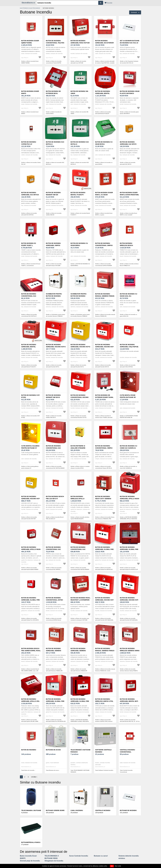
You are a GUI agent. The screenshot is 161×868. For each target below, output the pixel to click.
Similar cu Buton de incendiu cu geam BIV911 (104, 163)
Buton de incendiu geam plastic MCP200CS (130, 92)
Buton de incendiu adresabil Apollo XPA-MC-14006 (30, 701)
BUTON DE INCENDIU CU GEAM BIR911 (79, 244)
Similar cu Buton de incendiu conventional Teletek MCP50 (54, 62)
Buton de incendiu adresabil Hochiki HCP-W (105, 347)
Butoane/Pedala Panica (31, 842)
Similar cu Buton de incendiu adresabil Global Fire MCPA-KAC (104, 569)
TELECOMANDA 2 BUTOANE (31, 810)
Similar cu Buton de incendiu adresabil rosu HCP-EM (78, 62)
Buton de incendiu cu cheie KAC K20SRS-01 (129, 447)
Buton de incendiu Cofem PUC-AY (29, 143)
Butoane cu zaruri (101, 856)
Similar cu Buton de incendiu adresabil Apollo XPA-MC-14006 (30, 721)
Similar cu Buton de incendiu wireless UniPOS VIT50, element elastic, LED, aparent (104, 721)
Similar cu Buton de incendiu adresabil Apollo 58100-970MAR (30, 569)
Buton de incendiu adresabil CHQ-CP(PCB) (129, 346)
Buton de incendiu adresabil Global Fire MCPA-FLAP (129, 549)
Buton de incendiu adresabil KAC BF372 (128, 143)
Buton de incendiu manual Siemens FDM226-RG (105, 296)
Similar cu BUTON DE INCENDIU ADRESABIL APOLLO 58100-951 (129, 518)
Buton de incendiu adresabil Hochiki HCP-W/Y (31, 499)
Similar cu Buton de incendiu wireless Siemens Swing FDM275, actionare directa (129, 671)
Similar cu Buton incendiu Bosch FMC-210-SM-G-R (55, 518)
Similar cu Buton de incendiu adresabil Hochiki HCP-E (54, 366)
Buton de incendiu (29, 750)
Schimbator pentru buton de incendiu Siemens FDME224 (78, 296)
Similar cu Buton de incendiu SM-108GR (80, 113)
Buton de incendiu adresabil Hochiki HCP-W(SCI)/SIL (105, 600)
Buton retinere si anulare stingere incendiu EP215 (78, 448)
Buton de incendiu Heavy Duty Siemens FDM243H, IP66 (103, 499)
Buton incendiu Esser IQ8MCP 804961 (30, 42)
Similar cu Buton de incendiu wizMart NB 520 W (54, 417)
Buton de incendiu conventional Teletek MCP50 (55, 43)
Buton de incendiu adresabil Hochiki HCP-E (56, 346)
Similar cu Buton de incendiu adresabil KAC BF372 (128, 163)
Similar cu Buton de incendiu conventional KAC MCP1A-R (29, 315)
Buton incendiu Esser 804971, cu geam (104, 194)
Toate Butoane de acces (52, 770)
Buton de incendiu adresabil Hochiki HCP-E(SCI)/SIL (129, 600)
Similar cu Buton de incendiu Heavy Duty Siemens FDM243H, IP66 (105, 518)
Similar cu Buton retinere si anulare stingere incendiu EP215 (80, 467)
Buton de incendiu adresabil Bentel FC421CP (103, 93)
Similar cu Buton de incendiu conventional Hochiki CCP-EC (79, 417)
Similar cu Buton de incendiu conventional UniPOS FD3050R (103, 265)
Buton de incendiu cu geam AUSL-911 (129, 295)
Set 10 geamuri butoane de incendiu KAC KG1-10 (130, 42)
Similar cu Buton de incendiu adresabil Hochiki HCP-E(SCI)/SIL (129, 619)
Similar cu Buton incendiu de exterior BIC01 (54, 113)
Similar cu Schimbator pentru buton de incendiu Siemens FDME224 (80, 315)
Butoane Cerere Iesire (55, 810)
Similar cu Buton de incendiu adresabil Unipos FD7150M (54, 265)
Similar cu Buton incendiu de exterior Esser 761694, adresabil (104, 417)
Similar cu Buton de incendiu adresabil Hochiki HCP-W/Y (29, 518)
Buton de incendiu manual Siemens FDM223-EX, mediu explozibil (105, 651)
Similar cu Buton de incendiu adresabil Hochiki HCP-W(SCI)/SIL (104, 619)
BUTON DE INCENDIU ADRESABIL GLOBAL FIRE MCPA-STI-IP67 (80, 701)
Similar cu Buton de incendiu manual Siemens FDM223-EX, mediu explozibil (105, 671)
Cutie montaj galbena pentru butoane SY (30, 447)
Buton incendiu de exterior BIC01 (53, 92)
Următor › (34, 777)
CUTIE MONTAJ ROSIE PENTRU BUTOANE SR (128, 396)
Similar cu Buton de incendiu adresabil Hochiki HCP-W (103, 366)
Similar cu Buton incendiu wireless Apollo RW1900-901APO (80, 518)
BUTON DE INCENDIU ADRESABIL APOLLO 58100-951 (130, 499)
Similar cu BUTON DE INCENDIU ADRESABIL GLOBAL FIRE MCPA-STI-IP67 (80, 721)
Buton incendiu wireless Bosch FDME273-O (126, 245)
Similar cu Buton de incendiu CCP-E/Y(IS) (31, 417)
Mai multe (118, 866)
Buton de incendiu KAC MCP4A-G (80, 143)
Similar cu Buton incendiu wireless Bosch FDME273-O (129, 265)
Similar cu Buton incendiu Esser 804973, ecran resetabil (129, 214)
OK (112, 866)
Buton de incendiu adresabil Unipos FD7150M (53, 245)
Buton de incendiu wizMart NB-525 (53, 194)
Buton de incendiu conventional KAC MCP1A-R (29, 296)
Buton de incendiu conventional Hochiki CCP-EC (80, 397)
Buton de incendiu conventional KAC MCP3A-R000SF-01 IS (78, 549)
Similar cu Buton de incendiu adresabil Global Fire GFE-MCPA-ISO (56, 721)
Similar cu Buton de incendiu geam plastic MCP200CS (129, 113)
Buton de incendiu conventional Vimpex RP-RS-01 (104, 448)
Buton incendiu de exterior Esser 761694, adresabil (104, 397)
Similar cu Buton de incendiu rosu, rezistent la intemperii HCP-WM (80, 619)
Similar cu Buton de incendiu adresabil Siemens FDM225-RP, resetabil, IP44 (79, 671)
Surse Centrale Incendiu (79, 856)
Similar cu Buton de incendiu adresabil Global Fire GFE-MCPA (30, 619)
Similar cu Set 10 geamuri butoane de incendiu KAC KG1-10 (129, 62)
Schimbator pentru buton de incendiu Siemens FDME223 (54, 296)
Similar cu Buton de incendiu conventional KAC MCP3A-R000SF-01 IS (80, 569)
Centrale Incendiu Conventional (127, 751)
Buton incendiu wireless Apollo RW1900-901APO (77, 499)
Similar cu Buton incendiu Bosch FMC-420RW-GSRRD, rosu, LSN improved (30, 671)
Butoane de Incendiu (128, 810)
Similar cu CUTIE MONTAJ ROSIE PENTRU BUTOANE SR (129, 417)
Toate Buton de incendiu (28, 770)
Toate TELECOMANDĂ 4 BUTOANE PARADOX (80, 771)
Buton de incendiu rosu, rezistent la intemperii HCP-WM (80, 600)
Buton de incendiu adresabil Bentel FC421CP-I (29, 347)
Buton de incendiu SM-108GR (79, 92)
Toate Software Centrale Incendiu (104, 770)
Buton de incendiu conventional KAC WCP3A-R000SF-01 (53, 448)
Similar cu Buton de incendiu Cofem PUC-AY (31, 163)
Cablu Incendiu (77, 810)
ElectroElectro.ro (28, 3)
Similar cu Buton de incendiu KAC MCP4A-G (80, 163)
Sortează (134, 12)
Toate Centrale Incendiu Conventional (126, 771)
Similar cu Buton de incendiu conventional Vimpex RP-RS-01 (104, 467)
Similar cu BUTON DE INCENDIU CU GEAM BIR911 (80, 265)
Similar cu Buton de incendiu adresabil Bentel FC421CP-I (29, 366)
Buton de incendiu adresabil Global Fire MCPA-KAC (104, 549)
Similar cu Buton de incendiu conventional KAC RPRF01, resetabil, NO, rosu (54, 569)
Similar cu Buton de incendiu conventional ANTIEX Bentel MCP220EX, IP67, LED (54, 620)
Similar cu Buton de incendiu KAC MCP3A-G (55, 163)
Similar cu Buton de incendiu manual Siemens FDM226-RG (105, 315)
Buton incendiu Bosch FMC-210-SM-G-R (55, 498)
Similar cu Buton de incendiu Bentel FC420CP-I (80, 214)
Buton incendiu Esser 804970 (30, 92)
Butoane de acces (53, 750)
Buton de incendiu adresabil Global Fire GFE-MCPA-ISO (55, 701)
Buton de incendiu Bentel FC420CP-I (78, 194)
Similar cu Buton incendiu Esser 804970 (30, 113)
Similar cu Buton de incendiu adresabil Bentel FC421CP (103, 113)
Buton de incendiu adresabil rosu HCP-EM (80, 42)
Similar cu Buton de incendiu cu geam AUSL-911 (128, 315)
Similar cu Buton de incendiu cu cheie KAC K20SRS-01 (128, 467)
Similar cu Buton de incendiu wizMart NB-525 (54, 214)
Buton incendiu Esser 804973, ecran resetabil (129, 194)
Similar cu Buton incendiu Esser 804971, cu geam (104, 214)
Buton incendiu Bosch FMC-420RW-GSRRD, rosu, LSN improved (31, 651)
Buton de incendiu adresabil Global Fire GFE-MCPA (30, 600)
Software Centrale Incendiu (103, 751)
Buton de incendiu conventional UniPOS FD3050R (104, 245)
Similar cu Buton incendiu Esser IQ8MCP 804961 (30, 62)
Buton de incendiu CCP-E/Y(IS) (31, 396)
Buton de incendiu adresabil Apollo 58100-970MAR (31, 549)
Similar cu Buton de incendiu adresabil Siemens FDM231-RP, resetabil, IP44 (54, 671)
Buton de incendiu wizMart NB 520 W (53, 396)
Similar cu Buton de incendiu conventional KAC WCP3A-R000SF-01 (55, 468)
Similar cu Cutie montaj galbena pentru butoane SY (30, 467)
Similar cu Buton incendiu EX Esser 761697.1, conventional (31, 265)
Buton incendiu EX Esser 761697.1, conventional (29, 245)
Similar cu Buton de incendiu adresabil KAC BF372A (29, 214)
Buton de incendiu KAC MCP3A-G (55, 143)
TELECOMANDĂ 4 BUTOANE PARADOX (80, 751)
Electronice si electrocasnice (30, 8)
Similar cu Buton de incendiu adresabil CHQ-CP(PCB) (128, 366)
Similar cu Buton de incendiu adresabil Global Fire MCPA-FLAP (129, 569)
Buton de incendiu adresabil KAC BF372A (30, 194)
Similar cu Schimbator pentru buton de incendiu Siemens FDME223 (55, 315)
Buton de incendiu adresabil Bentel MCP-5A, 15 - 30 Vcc (129, 701)
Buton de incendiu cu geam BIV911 (104, 143)
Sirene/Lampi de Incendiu (30, 861)
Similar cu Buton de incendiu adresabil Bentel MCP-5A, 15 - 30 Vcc (130, 721)
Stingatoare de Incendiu (54, 861)
